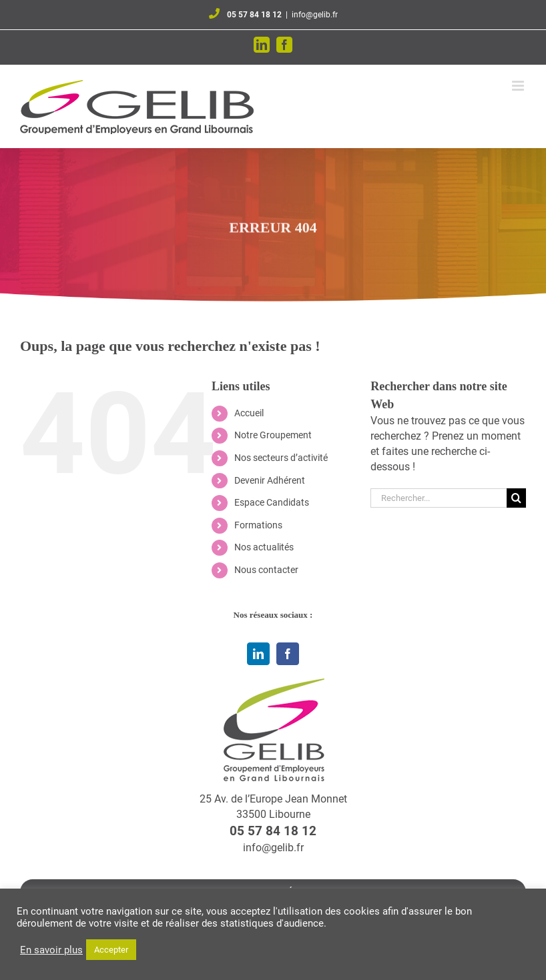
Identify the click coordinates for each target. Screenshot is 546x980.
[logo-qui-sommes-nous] (273, 683)
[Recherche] (516, 498)
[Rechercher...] (439, 498)
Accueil (249, 413)
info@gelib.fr (315, 15)
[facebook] (288, 654)
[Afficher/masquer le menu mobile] (519, 86)
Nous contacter (266, 570)
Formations (258, 525)
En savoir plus (51, 950)
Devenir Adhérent (270, 480)
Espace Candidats (272, 502)
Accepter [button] (111, 950)
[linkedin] (258, 654)
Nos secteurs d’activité (281, 458)
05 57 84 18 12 (254, 15)
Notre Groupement (273, 435)
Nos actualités (264, 547)
